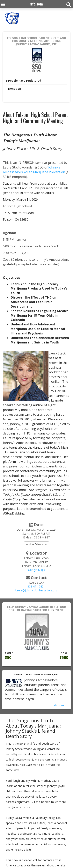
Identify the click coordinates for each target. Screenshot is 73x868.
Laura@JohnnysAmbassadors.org (36, 590)
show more (61, 705)
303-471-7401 (36, 586)
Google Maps (36, 570)
